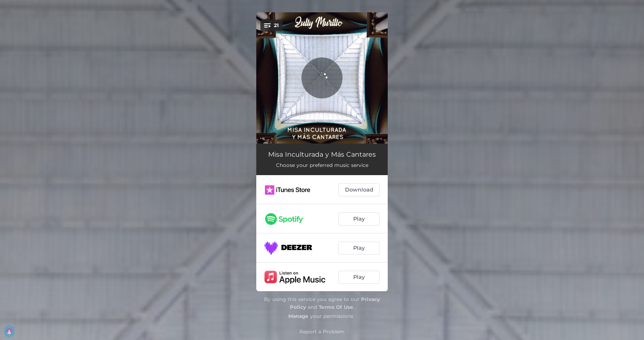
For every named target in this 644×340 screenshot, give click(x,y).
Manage (298, 316)
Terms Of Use (336, 307)
